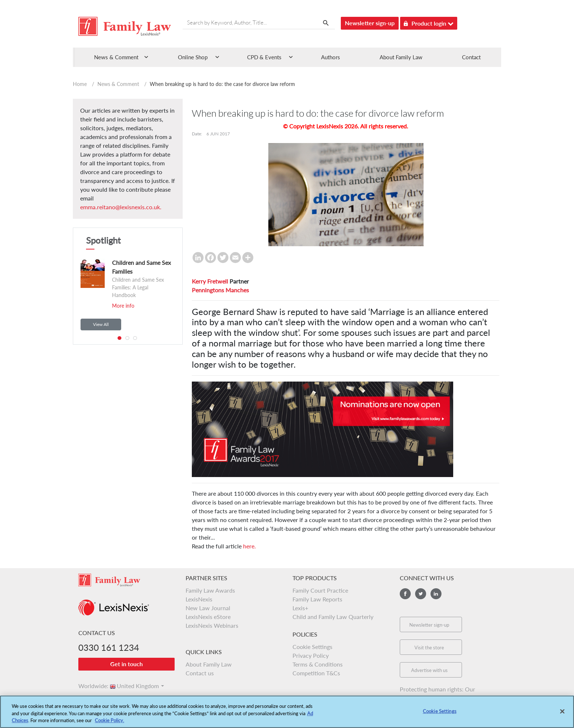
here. (249, 546)
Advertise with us (429, 670)
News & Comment (118, 84)
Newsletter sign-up (370, 23)
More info (123, 306)
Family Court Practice (320, 590)
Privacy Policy (311, 655)
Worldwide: (90, 686)
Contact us (200, 673)
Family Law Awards (210, 590)
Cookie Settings (312, 647)
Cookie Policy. (109, 724)
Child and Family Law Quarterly (333, 617)
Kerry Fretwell (210, 281)
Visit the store (429, 648)
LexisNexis (199, 599)
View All (101, 324)
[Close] (562, 715)
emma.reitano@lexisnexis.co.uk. (121, 207)
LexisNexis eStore (208, 617)
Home (80, 84)
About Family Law (401, 57)
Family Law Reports (317, 599)
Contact (471, 57)
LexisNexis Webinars (212, 625)
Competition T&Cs (316, 673)
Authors (331, 57)
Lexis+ (300, 608)
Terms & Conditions (318, 664)
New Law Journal (208, 608)
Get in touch (126, 664)
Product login (429, 22)
